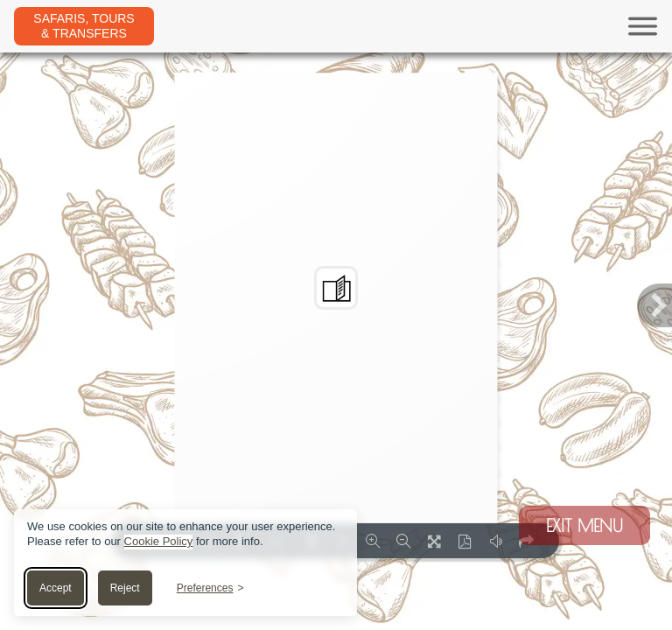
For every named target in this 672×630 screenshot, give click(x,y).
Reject (125, 588)
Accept (56, 588)
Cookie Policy (159, 541)
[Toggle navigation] (406, 26)
